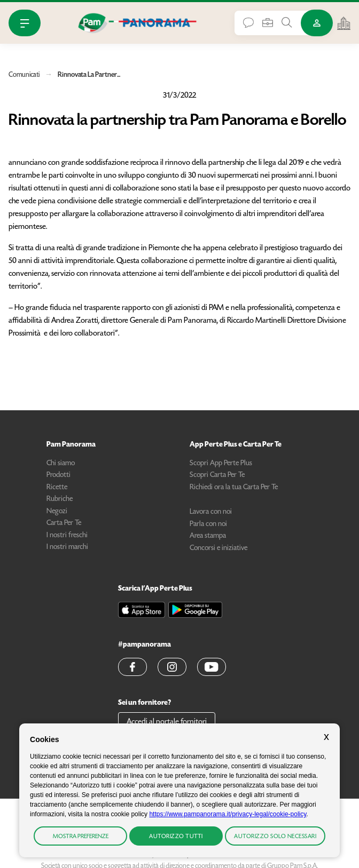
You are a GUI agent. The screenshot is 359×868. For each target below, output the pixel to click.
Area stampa (208, 536)
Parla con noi (208, 524)
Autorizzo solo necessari (275, 837)
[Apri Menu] (25, 23)
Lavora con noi (211, 512)
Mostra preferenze (81, 837)
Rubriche (60, 499)
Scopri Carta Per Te (217, 475)
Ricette (57, 488)
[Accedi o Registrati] (317, 23)
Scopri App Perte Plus (221, 464)
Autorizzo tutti (176, 837)
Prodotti (58, 475)
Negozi (57, 512)
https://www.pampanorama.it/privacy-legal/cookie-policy (228, 814)
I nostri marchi (67, 547)
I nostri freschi (67, 536)
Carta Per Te (64, 523)
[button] (132, 667)
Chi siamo (61, 464)
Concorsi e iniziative (218, 548)
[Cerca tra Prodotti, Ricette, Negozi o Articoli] (287, 22)
